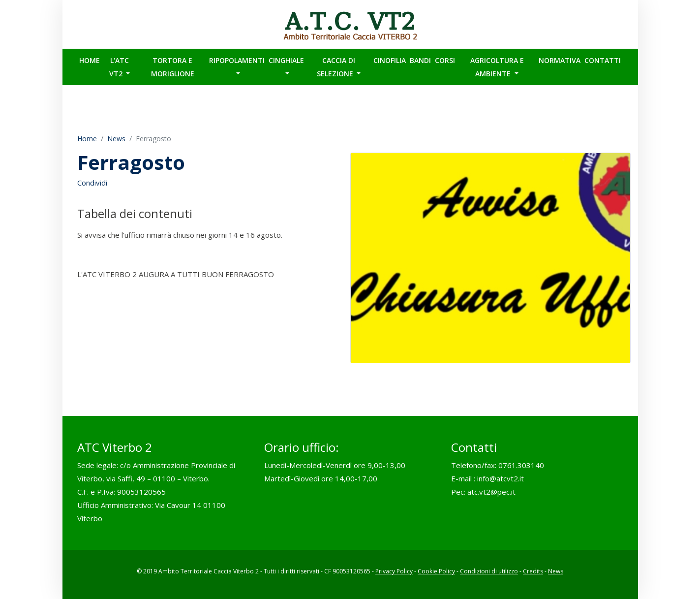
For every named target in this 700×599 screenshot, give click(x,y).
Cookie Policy (436, 571)
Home (90, 60)
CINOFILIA (390, 60)
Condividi (92, 183)
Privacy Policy (394, 571)
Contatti (603, 60)
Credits (533, 571)
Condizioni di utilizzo (489, 571)
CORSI (445, 60)
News (116, 139)
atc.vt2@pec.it (491, 492)
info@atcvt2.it (501, 478)
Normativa (560, 60)
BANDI (420, 60)
